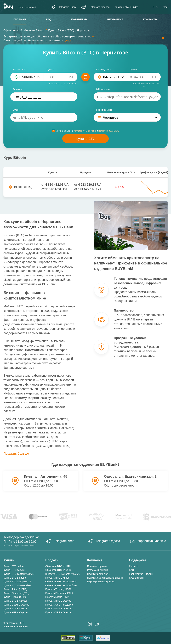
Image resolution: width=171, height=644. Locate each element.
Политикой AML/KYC (109, 131)
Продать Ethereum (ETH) (59, 593)
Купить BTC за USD (14, 570)
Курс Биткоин (137, 578)
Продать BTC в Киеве (57, 578)
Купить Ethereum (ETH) (16, 593)
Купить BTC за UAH (14, 566)
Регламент (115, 19)
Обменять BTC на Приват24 (61, 581)
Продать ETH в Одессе (58, 608)
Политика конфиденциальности (105, 578)
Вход (165, 7)
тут (94, 36)
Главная (20, 19)
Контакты (150, 19)
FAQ (49, 19)
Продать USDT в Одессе (59, 605)
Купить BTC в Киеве (15, 578)
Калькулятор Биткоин (141, 574)
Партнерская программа (101, 581)
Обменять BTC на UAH (58, 566)
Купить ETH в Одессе (15, 608)
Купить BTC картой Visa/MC (19, 574)
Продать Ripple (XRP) (57, 597)
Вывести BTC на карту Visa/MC (63, 574)
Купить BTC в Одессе (15, 601)
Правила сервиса (97, 566)
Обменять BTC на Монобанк (61, 585)
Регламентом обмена (85, 131)
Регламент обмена (98, 570)
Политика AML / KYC (99, 574)
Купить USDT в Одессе (16, 605)
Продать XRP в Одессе (58, 612)
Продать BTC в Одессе (58, 601)
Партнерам (79, 19)
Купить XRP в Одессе (15, 612)
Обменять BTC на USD (58, 570)
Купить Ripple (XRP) (15, 597)
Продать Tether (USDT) (58, 589)
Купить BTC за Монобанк (17, 585)
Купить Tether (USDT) (15, 589)
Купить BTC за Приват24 (17, 581)
